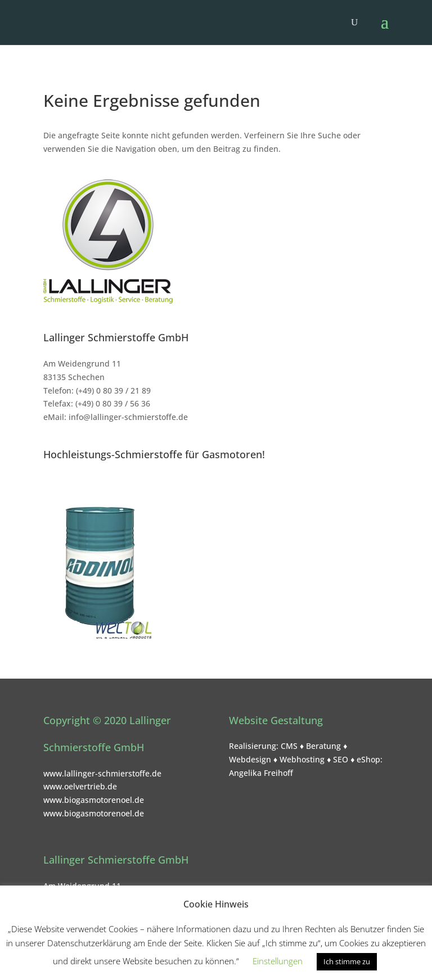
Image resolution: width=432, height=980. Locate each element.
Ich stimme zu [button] (347, 961)
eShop (368, 759)
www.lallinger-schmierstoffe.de (102, 773)
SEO (341, 759)
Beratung (323, 746)
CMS (289, 746)
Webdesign (250, 759)
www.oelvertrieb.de (80, 786)
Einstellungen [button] (278, 961)
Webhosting (302, 759)
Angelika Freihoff (261, 773)
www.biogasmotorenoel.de (94, 800)
